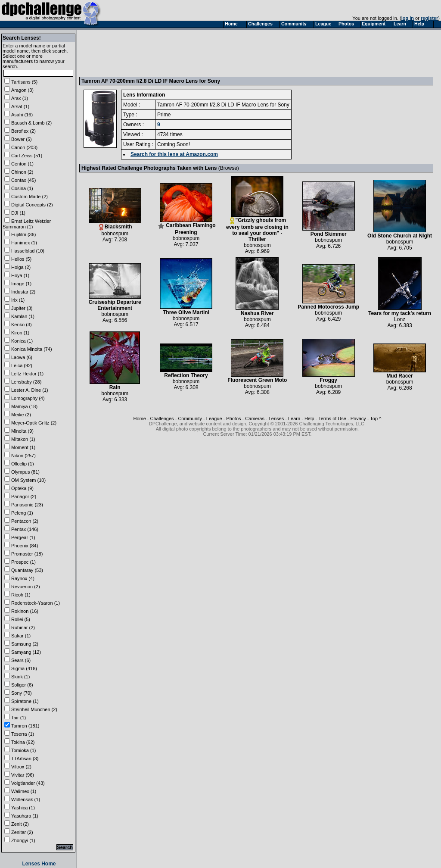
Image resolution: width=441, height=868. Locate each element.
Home (139, 418)
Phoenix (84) (25, 546)
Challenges (162, 418)
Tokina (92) (23, 742)
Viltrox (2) (21, 767)
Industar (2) (23, 292)
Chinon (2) (22, 172)
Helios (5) (21, 259)
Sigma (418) (24, 668)
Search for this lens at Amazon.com (174, 154)
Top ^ (376, 418)
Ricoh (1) (21, 595)
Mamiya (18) (24, 406)
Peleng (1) (22, 513)
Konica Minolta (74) (32, 349)
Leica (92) (22, 365)
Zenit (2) (20, 824)
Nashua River (257, 311)
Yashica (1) (23, 808)
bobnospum (115, 234)
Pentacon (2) (25, 521)
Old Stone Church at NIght (400, 233)
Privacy (358, 418)
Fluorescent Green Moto (257, 378)
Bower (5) (22, 139)
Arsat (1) (20, 106)
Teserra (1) (23, 734)
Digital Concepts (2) (32, 205)
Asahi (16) (22, 115)
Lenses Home (39, 864)
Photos (233, 418)
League (214, 418)
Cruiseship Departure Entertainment (115, 303)
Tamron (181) (25, 726)
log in (408, 18)
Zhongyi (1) (23, 840)
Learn (294, 418)
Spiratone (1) (25, 701)
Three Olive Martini (186, 310)
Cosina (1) (22, 188)
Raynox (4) (23, 578)
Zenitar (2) (22, 832)
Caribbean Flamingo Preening (186, 226)
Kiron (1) (20, 333)
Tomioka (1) (23, 750)
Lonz (400, 319)
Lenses (276, 418)
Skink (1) (20, 677)
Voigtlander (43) (28, 783)
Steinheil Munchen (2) (34, 709)
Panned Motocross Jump (328, 304)
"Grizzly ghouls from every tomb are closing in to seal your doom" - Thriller (257, 227)
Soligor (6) (22, 685)
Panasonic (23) (27, 505)
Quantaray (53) (27, 570)
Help (309, 418)
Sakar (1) (21, 636)
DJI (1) (18, 213)
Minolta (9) (22, 431)
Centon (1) (22, 164)
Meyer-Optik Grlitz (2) (34, 423)
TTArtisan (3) (25, 759)
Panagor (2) (24, 496)
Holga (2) (21, 267)
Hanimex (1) (24, 243)
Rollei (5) (21, 619)
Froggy (329, 378)
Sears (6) (21, 660)
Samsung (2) (25, 644)
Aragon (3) (22, 90)
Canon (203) (24, 147)
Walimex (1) (24, 791)
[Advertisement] (238, 53)
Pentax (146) (25, 529)
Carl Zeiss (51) (27, 156)
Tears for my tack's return (400, 311)
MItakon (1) (23, 439)
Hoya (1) (20, 275)
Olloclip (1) (23, 464)
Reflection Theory (186, 373)
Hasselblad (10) (28, 251)
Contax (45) (23, 180)
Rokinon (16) (25, 611)
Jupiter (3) (22, 308)
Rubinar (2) (23, 628)
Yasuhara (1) (25, 816)
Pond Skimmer (329, 232)
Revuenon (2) (26, 587)
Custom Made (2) (30, 197)
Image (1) (21, 284)
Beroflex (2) (23, 131)
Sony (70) (22, 693)
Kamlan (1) (23, 316)
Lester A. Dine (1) (30, 390)
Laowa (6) (22, 357)
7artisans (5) (24, 82)
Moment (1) (23, 447)
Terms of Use (332, 418)
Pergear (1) (23, 537)
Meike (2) (21, 415)
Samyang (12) (26, 652)
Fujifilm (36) (23, 234)
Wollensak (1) (26, 799)
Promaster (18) (27, 554)
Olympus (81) (25, 472)
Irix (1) (18, 300)
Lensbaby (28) (26, 382)
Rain (115, 385)
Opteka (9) (22, 488)
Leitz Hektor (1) (27, 374)
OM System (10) (28, 480)
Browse (229, 168)
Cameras (255, 418)
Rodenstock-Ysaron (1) (36, 603)
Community (190, 418)
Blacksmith (115, 224)
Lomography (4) (28, 398)
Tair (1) (19, 718)
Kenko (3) (22, 325)
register (429, 18)
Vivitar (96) (23, 775)
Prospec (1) (23, 562)
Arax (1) (20, 98)
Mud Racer (400, 373)
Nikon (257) (23, 456)
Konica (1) (22, 341)
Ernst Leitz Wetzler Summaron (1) (27, 224)
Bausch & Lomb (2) (31, 123)
